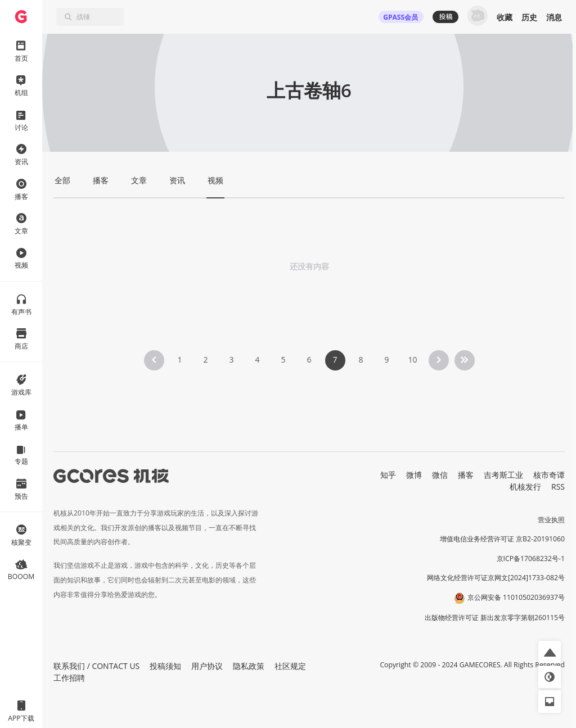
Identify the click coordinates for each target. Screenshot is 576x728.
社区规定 (290, 666)
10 (412, 360)
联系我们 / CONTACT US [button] (96, 666)
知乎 (388, 475)
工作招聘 (69, 678)
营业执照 (551, 520)
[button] (550, 652)
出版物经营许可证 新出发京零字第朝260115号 (495, 618)
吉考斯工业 (503, 475)
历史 (529, 17)
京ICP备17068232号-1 (531, 559)
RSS (558, 487)
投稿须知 (165, 666)
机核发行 (525, 487)
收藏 (505, 17)
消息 (554, 17)
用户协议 (207, 666)
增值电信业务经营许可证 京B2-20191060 (502, 539)
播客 (466, 475)
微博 (414, 475)
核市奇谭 (549, 475)
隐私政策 (249, 666)
